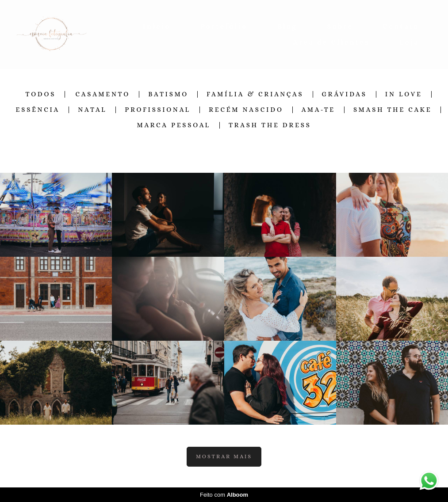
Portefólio (224, 26)
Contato (401, 26)
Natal (92, 110)
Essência (38, 110)
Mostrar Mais (224, 456)
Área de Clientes (331, 42)
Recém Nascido (246, 110)
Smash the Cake (392, 110)
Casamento (103, 94)
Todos (40, 94)
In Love (404, 94)
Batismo (168, 94)
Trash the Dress (270, 125)
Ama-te (318, 110)
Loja (409, 42)
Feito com (224, 495)
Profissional (158, 110)
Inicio (157, 26)
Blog (287, 26)
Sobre (340, 26)
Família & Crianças (255, 94)
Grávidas (345, 94)
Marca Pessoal (174, 125)
